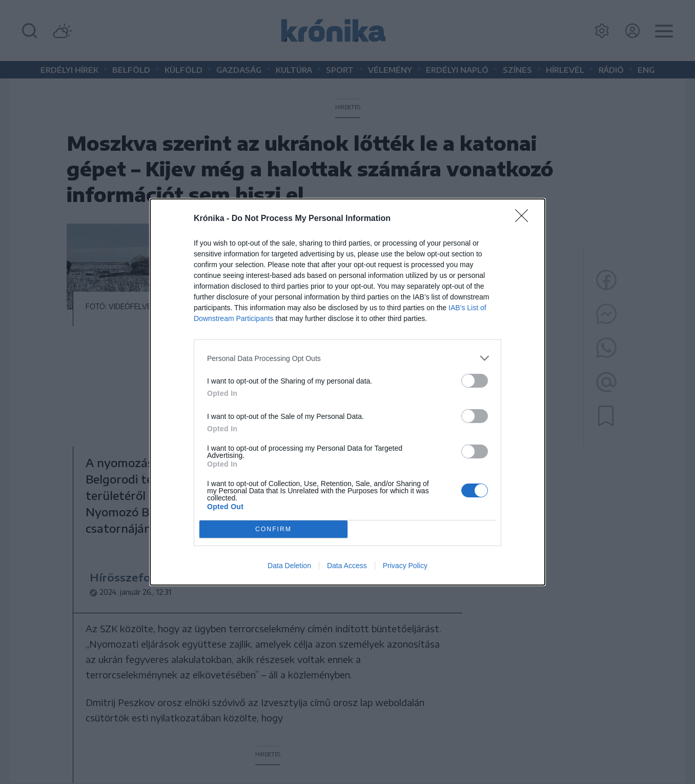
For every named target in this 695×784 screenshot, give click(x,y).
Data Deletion (289, 566)
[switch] (475, 381)
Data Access (347, 566)
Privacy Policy (405, 566)
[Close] (525, 219)
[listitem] (347, 358)
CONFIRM (273, 529)
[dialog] (347, 392)
